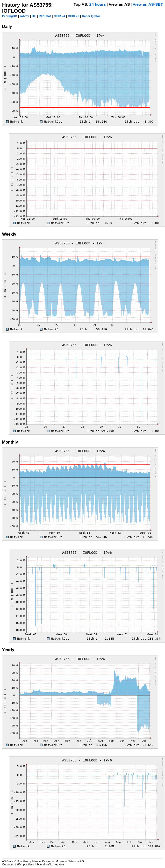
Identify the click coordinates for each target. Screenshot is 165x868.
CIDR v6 (73, 16)
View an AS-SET (148, 4)
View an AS (119, 4)
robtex (24, 16)
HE (34, 16)
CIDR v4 (59, 16)
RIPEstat (45, 16)
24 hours (98, 4)
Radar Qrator (91, 16)
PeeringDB (10, 16)
